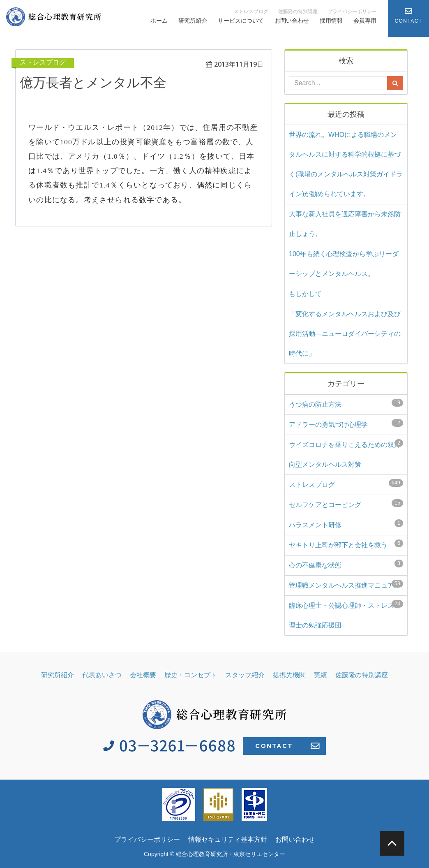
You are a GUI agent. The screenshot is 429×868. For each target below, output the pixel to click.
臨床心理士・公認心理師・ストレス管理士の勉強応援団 (346, 614)
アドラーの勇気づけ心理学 (346, 424)
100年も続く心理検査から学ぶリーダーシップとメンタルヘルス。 (344, 264)
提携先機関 (289, 675)
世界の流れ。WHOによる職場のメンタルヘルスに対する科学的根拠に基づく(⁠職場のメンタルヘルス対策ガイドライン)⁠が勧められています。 (346, 164)
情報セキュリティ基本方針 (228, 839)
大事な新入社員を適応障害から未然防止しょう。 (345, 224)
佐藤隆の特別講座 (298, 12)
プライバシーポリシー (352, 12)
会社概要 (143, 675)
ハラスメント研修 (346, 524)
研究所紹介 (193, 21)
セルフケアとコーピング (346, 504)
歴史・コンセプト (191, 675)
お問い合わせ (292, 21)
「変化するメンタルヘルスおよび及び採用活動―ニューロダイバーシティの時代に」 (345, 334)
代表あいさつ (102, 675)
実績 (321, 675)
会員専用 (365, 21)
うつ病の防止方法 (346, 403)
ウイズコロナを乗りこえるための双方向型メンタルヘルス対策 (346, 454)
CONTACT (287, 746)
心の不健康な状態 (346, 564)
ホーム (159, 21)
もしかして (305, 294)
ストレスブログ (251, 12)
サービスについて (241, 21)
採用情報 (331, 21)
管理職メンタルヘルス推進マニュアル (346, 584)
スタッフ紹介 (245, 675)
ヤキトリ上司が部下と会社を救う (346, 544)
